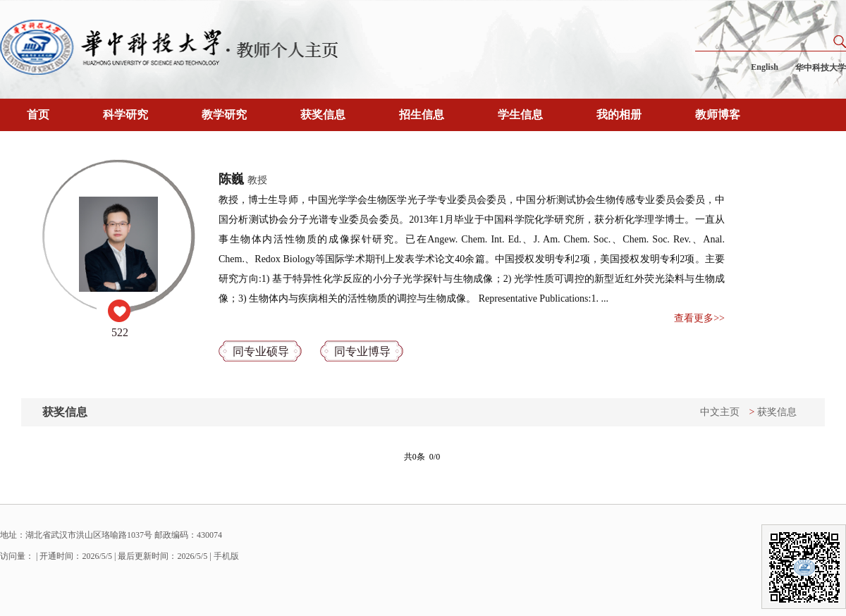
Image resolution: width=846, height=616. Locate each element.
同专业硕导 (261, 351)
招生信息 (422, 115)
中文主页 (720, 412)
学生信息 (520, 115)
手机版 (226, 556)
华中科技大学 (821, 68)
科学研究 (125, 115)
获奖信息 (323, 115)
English (765, 67)
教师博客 (718, 115)
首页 (38, 115)
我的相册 (619, 115)
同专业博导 (362, 351)
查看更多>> (699, 318)
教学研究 (224, 115)
